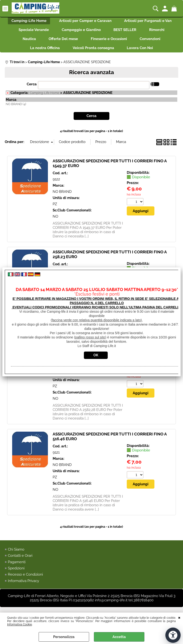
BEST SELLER (126, 31)
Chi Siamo (16, 553)
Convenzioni (152, 41)
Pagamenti (17, 566)
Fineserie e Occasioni (110, 41)
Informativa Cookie (20, 624)
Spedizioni (16, 572)
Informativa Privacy (23, 585)
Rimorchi (159, 31)
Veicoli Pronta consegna (93, 52)
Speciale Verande (32, 31)
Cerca (32, 88)
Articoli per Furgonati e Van (150, 21)
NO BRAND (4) (16, 108)
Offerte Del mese (63, 41)
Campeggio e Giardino (81, 31)
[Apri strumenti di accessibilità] (173, 635)
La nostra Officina (43, 52)
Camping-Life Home (27, 21)
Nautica (27, 41)
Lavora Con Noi (142, 52)
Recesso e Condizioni (25, 579)
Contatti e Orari (20, 560)
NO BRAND (62, 196)
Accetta (119, 637)
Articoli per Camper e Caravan (85, 21)
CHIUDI (179, 617)
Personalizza (64, 637)
